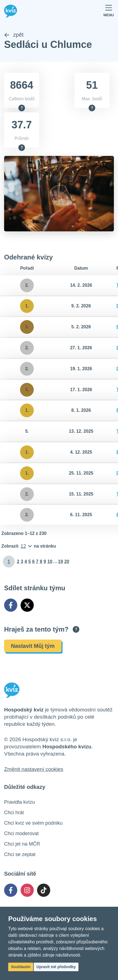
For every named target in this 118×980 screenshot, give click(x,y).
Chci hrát (14, 813)
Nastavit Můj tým (33, 646)
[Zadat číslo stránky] (9, 562)
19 (61, 561)
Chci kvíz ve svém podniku (33, 823)
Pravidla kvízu (19, 802)
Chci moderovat (21, 833)
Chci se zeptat (20, 854)
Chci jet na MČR (22, 844)
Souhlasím (21, 967)
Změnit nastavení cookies (34, 769)
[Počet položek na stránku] (29, 546)
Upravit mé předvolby (56, 967)
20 (67, 561)
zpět (14, 35)
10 (50, 561)
